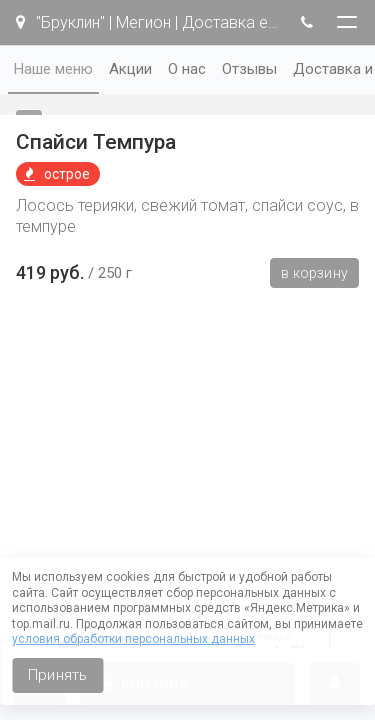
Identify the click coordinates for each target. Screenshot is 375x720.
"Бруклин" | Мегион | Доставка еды (147, 22)
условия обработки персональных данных (133, 639)
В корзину (314, 273)
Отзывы (249, 69)
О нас (187, 69)
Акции (130, 69)
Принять (57, 675)
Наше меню (53, 69)
